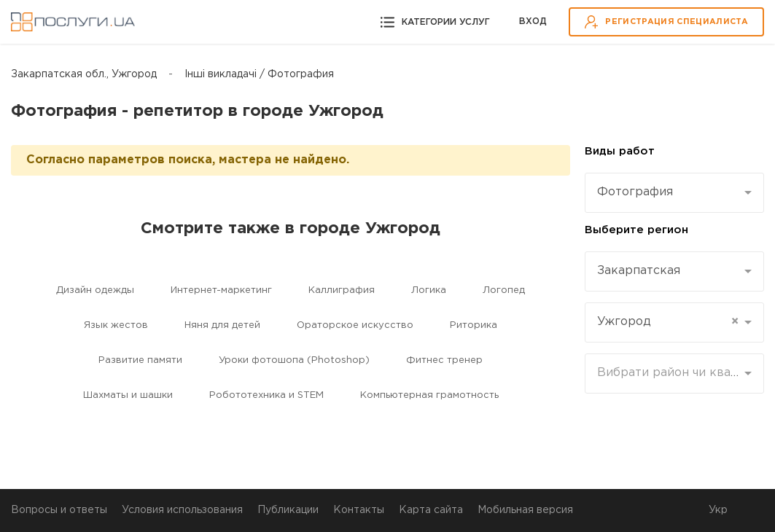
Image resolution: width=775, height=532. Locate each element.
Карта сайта (431, 510)
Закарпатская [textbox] (639, 271)
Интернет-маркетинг (221, 290)
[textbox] (669, 373)
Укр (718, 510)
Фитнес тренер (444, 360)
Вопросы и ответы (59, 510)
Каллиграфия (342, 290)
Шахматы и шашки (128, 395)
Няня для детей (222, 325)
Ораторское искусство (355, 325)
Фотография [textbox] (635, 192)
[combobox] (674, 193)
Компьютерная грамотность (429, 395)
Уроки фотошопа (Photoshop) (294, 360)
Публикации (288, 510)
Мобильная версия (525, 510)
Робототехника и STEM (266, 395)
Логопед (504, 290)
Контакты (359, 510)
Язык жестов (116, 325)
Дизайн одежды (95, 290)
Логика (429, 290)
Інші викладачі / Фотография (259, 74)
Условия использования (182, 510)
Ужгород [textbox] (668, 322)
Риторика (474, 325)
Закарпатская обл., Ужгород (84, 74)
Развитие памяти (140, 360)
